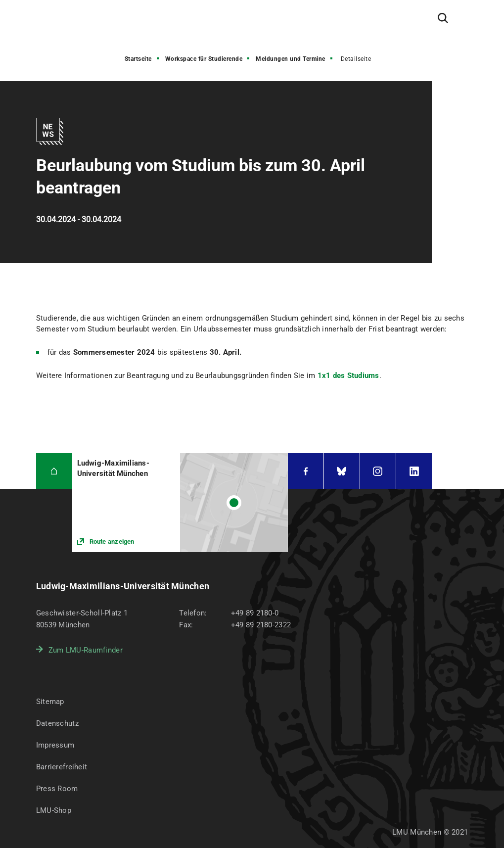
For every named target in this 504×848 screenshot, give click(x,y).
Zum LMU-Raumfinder (86, 650)
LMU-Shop (54, 810)
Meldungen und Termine (291, 59)
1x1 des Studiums (348, 376)
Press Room (57, 789)
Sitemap (50, 702)
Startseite (138, 59)
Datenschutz (57, 723)
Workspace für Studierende (204, 59)
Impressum (55, 745)
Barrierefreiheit (62, 767)
